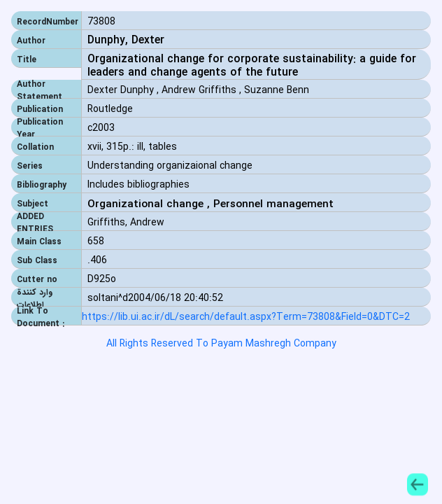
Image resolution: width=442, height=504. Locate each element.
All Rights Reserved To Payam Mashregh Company (221, 344)
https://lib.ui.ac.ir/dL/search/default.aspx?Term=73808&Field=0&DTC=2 (246, 317)
